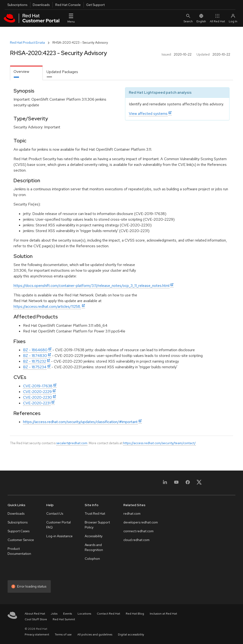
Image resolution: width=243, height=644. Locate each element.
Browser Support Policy (97, 525)
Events (68, 614)
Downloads (41, 5)
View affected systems (148, 114)
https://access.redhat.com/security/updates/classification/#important (80, 422)
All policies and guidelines (95, 635)
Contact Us (55, 513)
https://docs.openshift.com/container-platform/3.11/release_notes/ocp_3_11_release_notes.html (91, 286)
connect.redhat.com (138, 531)
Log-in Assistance (59, 536)
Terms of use (63, 635)
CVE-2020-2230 (37, 397)
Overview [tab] (21, 72)
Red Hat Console (68, 5)
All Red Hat (217, 18)
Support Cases (19, 531)
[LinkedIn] (165, 484)
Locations (84, 614)
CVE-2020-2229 (37, 392)
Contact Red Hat (108, 614)
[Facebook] (188, 484)
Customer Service (21, 540)
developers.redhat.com (141, 522)
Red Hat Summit (64, 619)
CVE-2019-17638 (38, 386)
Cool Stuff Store (36, 619)
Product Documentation (19, 551)
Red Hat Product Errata (27, 42)
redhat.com (132, 513)
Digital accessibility (131, 635)
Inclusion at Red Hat (163, 614)
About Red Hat (35, 614)
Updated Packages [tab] (62, 72)
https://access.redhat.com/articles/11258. (47, 306)
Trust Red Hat (95, 513)
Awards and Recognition (94, 547)
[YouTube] (176, 484)
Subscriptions (17, 5)
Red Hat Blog (135, 614)
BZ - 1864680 (35, 350)
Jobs (54, 614)
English (201, 18)
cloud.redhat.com (136, 540)
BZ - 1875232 (35, 361)
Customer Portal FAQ (58, 525)
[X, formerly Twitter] (199, 484)
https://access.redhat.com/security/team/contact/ (159, 443)
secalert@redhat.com (72, 443)
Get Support (95, 5)
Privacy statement (37, 635)
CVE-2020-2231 (37, 403)
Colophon (92, 559)
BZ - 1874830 (35, 356)
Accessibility (94, 536)
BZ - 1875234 (35, 367)
